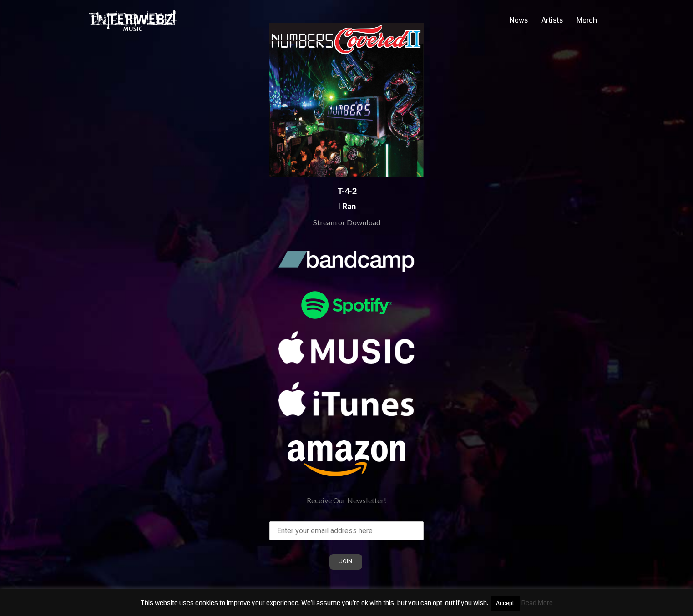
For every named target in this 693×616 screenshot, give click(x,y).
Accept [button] (505, 603)
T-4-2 (347, 191)
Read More (537, 603)
